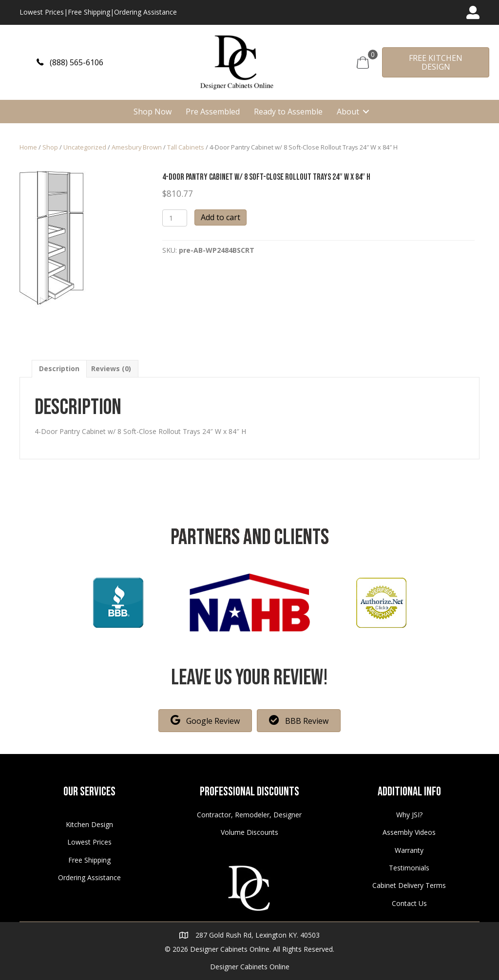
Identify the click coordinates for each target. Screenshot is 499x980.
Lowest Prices (42, 12)
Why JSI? (409, 815)
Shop (50, 147)
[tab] (59, 368)
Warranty (409, 850)
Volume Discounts (249, 832)
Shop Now (153, 112)
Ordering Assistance (145, 12)
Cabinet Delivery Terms (409, 885)
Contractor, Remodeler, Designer (249, 815)
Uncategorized (85, 147)
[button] (70, 62)
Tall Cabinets (186, 147)
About (348, 112)
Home (28, 147)
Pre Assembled (213, 112)
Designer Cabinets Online (250, 967)
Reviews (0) (111, 368)
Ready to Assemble (288, 112)
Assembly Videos (409, 832)
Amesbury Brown (137, 147)
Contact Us (409, 903)
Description (59, 368)
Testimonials (409, 868)
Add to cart (221, 217)
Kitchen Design (89, 824)
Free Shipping (89, 12)
